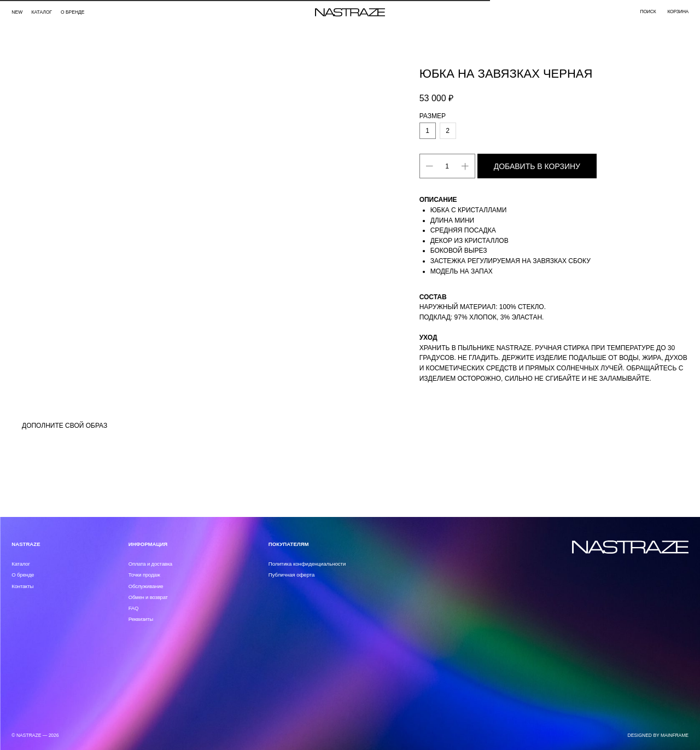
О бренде (73, 12)
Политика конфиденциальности (307, 564)
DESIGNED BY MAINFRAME (658, 735)
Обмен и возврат (148, 597)
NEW (17, 12)
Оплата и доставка (150, 564)
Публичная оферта (292, 575)
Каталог (21, 564)
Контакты (22, 586)
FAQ (134, 608)
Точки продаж (144, 575)
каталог (42, 12)
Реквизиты (141, 619)
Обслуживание (146, 586)
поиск (648, 11)
